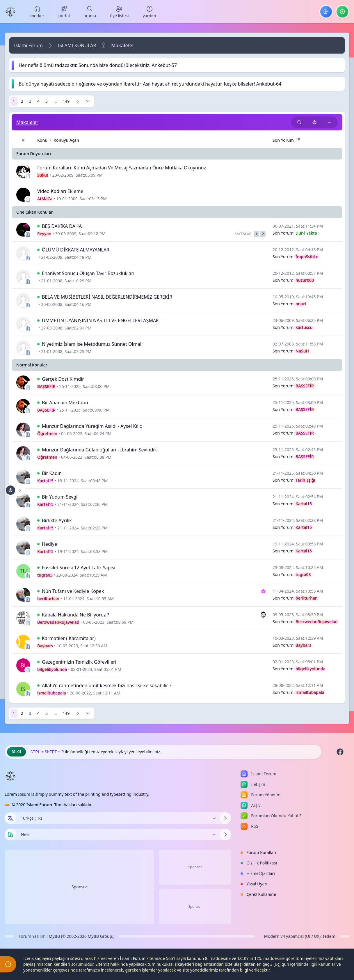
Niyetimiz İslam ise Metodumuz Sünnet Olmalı (92, 344)
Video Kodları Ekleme (60, 191)
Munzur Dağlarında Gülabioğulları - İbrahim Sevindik (99, 450)
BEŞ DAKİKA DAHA (62, 226)
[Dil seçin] (10, 818)
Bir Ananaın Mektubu (65, 403)
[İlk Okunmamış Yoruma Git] (38, 226)
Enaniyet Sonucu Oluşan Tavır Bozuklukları (88, 273)
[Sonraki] (78, 101)
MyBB (55, 936)
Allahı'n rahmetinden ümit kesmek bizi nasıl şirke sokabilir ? (107, 685)
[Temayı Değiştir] (118, 834)
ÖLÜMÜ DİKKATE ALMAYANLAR (76, 250)
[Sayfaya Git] (88, 101)
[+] (298, 140)
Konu (42, 140)
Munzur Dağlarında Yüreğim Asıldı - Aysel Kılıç (92, 426)
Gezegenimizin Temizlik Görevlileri (79, 662)
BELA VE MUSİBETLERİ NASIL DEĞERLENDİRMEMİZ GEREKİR (107, 297)
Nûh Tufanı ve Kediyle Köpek (73, 591)
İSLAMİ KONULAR (77, 45)
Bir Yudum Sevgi (60, 497)
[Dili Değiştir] (118, 818)
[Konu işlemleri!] (314, 122)
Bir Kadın (52, 473)
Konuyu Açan (66, 140)
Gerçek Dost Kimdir (63, 379)
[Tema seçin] (10, 834)
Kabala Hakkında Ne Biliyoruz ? (75, 615)
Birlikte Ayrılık (57, 520)
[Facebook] (340, 752)
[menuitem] (37, 12)
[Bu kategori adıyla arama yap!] (299, 122)
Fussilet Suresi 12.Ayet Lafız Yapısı (79, 568)
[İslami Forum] (10, 12)
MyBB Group (100, 936)
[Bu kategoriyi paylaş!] (330, 122)
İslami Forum (28, 45)
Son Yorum (283, 140)
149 (66, 101)
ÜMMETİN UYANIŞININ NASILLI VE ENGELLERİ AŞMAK (100, 320)
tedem (329, 936)
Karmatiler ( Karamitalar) (69, 638)
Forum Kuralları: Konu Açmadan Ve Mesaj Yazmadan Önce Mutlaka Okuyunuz (122, 168)
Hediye (49, 544)
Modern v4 (275, 936)
